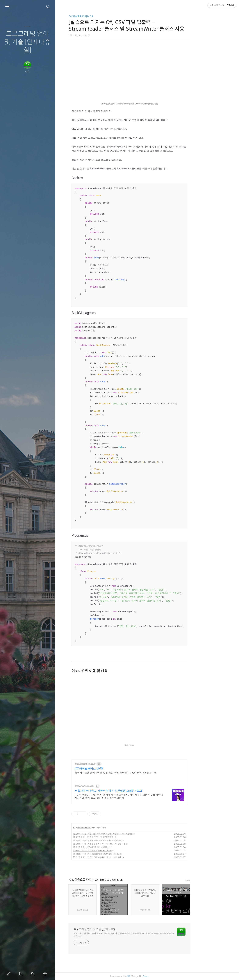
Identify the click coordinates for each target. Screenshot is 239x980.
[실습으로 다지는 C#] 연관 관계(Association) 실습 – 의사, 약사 (115, 857)
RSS (34, 974)
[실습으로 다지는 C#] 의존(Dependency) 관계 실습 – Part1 (114, 854)
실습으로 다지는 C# (102, 828)
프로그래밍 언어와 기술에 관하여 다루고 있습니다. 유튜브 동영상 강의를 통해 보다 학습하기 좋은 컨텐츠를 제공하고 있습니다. (142, 935)
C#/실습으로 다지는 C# (98, 16)
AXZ (146, 976)
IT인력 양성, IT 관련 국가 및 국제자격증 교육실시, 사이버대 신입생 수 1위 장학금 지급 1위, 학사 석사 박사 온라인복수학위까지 (136, 796)
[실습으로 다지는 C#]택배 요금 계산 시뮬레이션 (109, 847)
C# (92, 828)
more (205, 881)
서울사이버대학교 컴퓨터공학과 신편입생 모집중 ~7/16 (126, 791)
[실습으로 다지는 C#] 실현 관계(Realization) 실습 (110, 850)
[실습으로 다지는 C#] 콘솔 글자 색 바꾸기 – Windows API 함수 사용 (117, 844)
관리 (46, 974)
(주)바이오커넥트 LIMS (106, 769)
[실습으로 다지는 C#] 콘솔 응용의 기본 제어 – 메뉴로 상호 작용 (115, 840)
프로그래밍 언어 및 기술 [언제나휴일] (27, 42)
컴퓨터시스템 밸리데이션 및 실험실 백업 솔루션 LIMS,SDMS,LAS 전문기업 (133, 773)
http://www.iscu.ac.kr (102, 786)
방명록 (21, 974)
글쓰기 (9, 974)
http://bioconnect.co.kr (103, 764)
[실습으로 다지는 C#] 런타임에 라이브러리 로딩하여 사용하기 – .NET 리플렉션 (120, 834)
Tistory (163, 976)
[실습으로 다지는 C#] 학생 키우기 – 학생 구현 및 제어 (111, 837)
